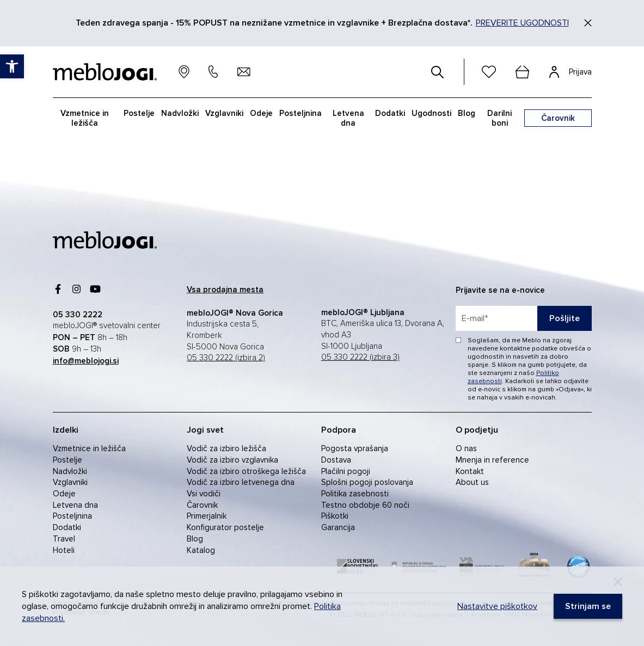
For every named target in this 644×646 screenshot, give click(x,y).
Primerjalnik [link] (207, 516)
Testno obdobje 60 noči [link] (365, 505)
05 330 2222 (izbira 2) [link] (226, 358)
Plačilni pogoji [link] (346, 471)
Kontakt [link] (470, 471)
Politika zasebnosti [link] (355, 494)
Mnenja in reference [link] (492, 460)
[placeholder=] (524, 318)
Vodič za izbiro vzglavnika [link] (232, 460)
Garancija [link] (338, 527)
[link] (12, 66)
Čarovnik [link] (202, 505)
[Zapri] (588, 23)
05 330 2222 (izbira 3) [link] (360, 357)
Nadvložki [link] (180, 113)
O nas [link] (466, 448)
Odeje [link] (261, 113)
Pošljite (565, 318)
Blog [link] (467, 113)
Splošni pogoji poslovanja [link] (367, 482)
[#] (438, 72)
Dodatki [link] (390, 113)
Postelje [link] (139, 113)
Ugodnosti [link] (431, 113)
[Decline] (618, 582)
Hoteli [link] (64, 550)
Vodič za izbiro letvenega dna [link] (241, 482)
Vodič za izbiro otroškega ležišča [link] (246, 471)
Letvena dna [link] (348, 118)
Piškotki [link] (335, 516)
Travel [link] (64, 539)
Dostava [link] (336, 460)
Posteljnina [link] (300, 113)
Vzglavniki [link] (224, 113)
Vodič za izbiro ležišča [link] (226, 448)
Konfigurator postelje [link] (225, 527)
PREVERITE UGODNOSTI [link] (522, 23)
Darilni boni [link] (499, 118)
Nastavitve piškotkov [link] (497, 606)
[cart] (523, 72)
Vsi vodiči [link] (204, 494)
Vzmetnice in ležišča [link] (85, 118)
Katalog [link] (201, 550)
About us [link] (472, 482)
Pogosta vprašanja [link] (355, 448)
